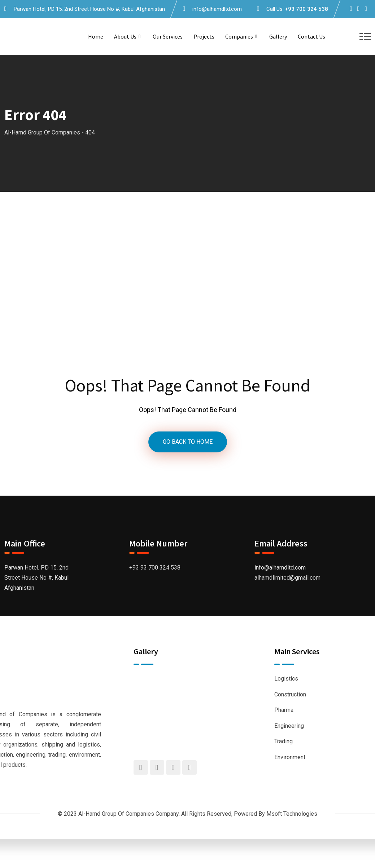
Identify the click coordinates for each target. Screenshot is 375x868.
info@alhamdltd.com (217, 9)
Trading (284, 741)
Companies (239, 36)
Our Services (168, 36)
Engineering (289, 726)
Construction (290, 694)
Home (96, 36)
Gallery (278, 36)
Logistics (286, 679)
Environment (290, 757)
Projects (204, 36)
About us (125, 36)
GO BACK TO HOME (188, 442)
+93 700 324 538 (306, 9)
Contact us (311, 36)
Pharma (284, 710)
